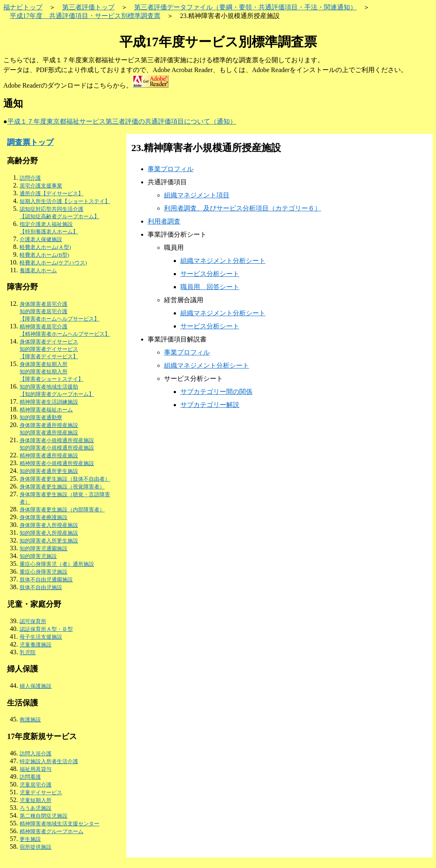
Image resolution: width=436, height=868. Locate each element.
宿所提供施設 (36, 847)
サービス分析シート (210, 274)
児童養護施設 (36, 645)
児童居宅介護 (36, 785)
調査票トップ (30, 142)
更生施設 (30, 839)
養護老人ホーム (38, 270)
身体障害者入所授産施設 (49, 525)
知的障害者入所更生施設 (49, 541)
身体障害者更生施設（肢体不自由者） (65, 479)
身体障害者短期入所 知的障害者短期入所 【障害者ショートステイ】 (52, 372)
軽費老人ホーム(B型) (44, 255)
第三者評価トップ (88, 7)
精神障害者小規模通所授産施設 (57, 463)
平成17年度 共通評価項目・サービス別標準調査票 (85, 16)
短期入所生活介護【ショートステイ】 (65, 201)
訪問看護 (30, 777)
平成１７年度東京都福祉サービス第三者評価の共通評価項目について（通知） (122, 121)
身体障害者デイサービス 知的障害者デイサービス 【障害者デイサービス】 (49, 349)
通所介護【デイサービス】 (52, 193)
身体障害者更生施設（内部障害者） (62, 510)
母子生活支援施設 (41, 637)
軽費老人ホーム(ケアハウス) (53, 263)
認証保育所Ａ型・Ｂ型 (46, 629)
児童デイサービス (41, 792)
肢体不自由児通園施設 (46, 580)
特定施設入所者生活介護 (49, 761)
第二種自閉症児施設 (44, 816)
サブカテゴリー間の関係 (216, 392)
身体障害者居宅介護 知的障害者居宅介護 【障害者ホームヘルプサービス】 (60, 311)
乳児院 (28, 652)
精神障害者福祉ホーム (46, 410)
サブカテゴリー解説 (210, 405)
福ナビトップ (23, 7)
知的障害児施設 (38, 556)
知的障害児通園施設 (44, 548)
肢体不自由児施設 (41, 587)
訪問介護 (30, 178)
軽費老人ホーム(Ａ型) (45, 247)
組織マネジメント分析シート (223, 261)
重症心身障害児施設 (44, 572)
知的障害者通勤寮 (41, 417)
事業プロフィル (171, 169)
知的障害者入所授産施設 (49, 533)
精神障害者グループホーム (52, 831)
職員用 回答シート (210, 287)
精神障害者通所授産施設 (49, 455)
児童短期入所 (36, 800)
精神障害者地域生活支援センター (60, 824)
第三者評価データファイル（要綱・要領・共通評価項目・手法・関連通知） (245, 7)
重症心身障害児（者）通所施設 (57, 564)
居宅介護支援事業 (41, 186)
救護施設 (30, 720)
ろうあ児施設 (36, 808)
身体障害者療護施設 (44, 517)
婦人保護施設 (36, 686)
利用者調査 (164, 221)
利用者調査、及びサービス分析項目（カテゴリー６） (243, 208)
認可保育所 (33, 621)
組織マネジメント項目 (197, 195)
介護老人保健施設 (41, 239)
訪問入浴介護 (36, 754)
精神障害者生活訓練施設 (49, 402)
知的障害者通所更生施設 (49, 471)
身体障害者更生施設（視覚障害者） (62, 487)
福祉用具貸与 (36, 769)
